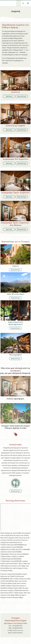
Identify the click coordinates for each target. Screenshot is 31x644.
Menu (14, 3)
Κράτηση (9, 96)
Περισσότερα (22, 96)
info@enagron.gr (18, 630)
